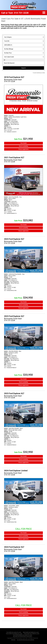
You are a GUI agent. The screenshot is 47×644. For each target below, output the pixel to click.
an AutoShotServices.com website (26, 640)
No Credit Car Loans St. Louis (14, 632)
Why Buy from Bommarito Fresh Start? (23, 636)
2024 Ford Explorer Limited (16, 471)
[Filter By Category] (23, 37)
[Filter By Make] (23, 41)
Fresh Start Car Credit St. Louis (32, 633)
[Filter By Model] (23, 45)
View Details (23, 143)
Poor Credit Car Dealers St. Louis (14, 633)
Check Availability (23, 146)
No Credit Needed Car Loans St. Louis (23, 635)
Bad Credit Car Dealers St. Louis (31, 632)
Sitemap (13, 640)
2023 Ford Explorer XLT (14, 239)
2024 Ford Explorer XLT (14, 547)
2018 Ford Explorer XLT (14, 77)
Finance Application (23, 149)
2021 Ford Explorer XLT (14, 158)
